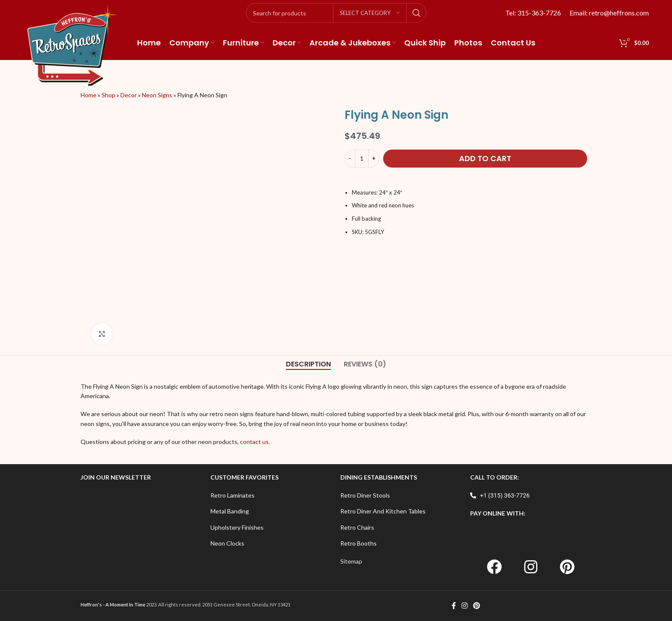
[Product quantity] (362, 159)
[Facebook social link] (454, 606)
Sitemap (351, 561)
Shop (108, 95)
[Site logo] (72, 44)
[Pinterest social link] (477, 606)
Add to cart (485, 158)
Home (88, 95)
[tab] (308, 364)
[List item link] (271, 495)
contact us (254, 442)
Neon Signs (157, 95)
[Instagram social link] (464, 606)
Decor (129, 95)
